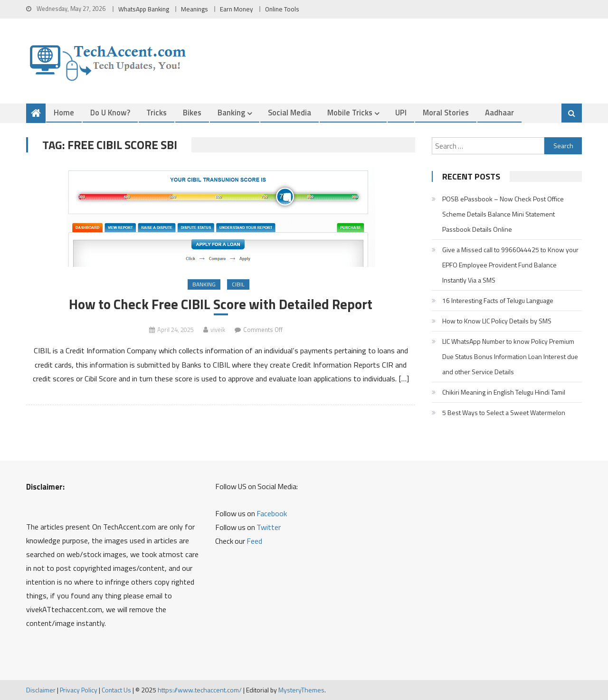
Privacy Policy (79, 690)
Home (64, 112)
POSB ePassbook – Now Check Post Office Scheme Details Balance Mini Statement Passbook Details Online (503, 214)
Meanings (195, 9)
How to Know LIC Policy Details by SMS (497, 321)
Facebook (272, 513)
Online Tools (282, 9)
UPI (401, 112)
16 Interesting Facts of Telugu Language (498, 300)
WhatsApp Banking (144, 9)
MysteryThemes (301, 690)
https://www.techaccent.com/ (200, 690)
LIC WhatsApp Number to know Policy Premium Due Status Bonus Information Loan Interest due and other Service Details (510, 356)
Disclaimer (41, 690)
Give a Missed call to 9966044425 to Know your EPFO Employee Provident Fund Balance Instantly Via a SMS (510, 265)
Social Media (290, 112)
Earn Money (237, 9)
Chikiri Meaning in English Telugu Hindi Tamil (504, 392)
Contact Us (116, 690)
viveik (218, 330)
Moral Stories (446, 112)
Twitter (269, 527)
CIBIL (238, 284)
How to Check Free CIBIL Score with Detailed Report (221, 304)
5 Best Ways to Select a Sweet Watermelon (504, 412)
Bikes (192, 112)
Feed (254, 541)
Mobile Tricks (350, 112)
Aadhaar (499, 112)
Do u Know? (110, 112)
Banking (231, 112)
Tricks (157, 112)
